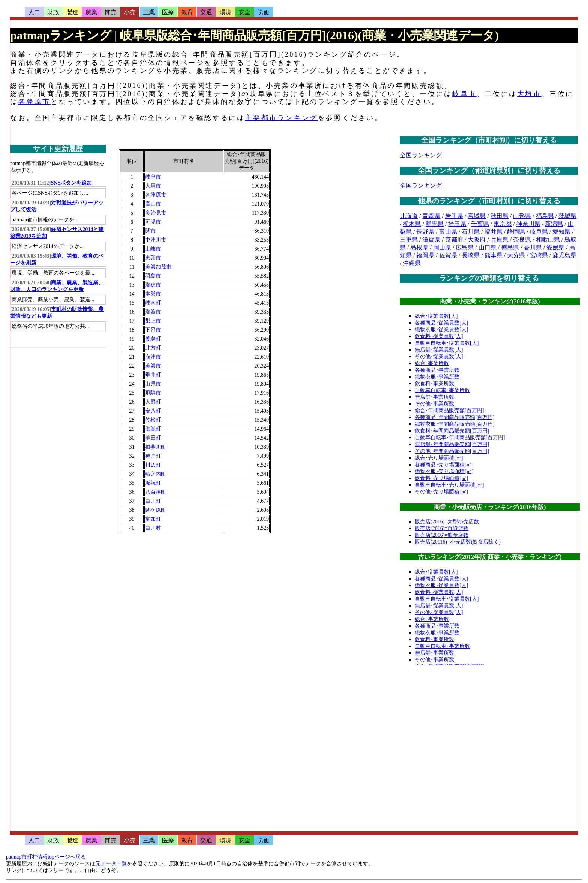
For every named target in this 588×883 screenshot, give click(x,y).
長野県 (425, 232)
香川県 (533, 247)
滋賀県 (431, 240)
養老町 (153, 339)
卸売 (111, 12)
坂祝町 (153, 483)
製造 (72, 12)
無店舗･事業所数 (434, 397)
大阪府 (477, 240)
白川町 (153, 501)
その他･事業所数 (434, 404)
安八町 (153, 411)
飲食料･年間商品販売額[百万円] (452, 431)
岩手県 (454, 216)
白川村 (153, 528)
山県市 (153, 384)
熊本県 (493, 255)
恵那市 (153, 258)
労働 (264, 12)
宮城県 (477, 216)
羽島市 (153, 276)
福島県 (545, 216)
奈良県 (522, 240)
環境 (225, 12)
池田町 (153, 438)
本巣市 (153, 294)
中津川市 (156, 240)
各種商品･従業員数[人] (441, 323)
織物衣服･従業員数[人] (441, 330)
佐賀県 (448, 255)
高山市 (153, 204)
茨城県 (567, 216)
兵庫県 (499, 240)
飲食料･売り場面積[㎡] (441, 478)
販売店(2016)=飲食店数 (442, 535)
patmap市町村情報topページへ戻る (46, 857)
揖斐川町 (156, 447)
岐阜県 (539, 232)
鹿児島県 (564, 255)
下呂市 (153, 330)
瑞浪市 (153, 312)
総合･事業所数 (432, 363)
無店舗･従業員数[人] (439, 350)
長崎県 (471, 255)
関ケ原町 (156, 510)
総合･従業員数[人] (436, 316)
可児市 (153, 222)
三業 (149, 12)
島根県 (419, 247)
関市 (150, 231)
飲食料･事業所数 (434, 384)
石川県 (471, 232)
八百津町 (156, 492)
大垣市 (529, 94)
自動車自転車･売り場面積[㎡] (449, 485)
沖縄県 (412, 263)
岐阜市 (464, 94)
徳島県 (510, 247)
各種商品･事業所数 (437, 370)
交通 (206, 12)
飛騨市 (153, 393)
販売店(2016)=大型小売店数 (447, 522)
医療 (168, 12)
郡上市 (153, 321)
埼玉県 (457, 224)
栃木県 (412, 224)
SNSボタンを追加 (72, 183)
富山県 (448, 232)
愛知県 (561, 232)
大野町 (153, 402)
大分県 (516, 255)
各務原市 (34, 102)
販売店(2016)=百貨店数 (442, 528)
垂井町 (153, 375)
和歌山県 (548, 240)
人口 (34, 12)
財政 (53, 12)
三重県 (409, 240)
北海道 (409, 216)
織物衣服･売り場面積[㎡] (444, 471)
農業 (91, 12)
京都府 (454, 240)
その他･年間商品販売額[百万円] (452, 451)
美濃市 (153, 366)
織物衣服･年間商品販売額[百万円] (454, 424)
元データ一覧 (111, 864)
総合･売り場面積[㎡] (439, 458)
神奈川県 (528, 224)
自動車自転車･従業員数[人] (447, 343)
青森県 (431, 216)
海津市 (153, 357)
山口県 (487, 247)
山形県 (522, 216)
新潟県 (554, 224)
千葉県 (480, 224)
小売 (130, 12)
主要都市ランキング (281, 118)
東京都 (502, 224)
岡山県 (442, 247)
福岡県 (425, 255)
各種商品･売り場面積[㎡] (444, 465)
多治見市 (156, 213)
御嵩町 (153, 429)
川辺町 (153, 465)
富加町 (153, 519)
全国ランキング (421, 155)
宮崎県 (539, 255)
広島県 (465, 247)
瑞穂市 (153, 285)
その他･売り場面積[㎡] (441, 492)
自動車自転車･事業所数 (442, 390)
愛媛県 (555, 247)
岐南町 (153, 303)
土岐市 (153, 249)
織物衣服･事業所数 (437, 377)
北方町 (153, 348)
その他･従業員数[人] (439, 357)
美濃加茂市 (158, 267)
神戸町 (153, 456)
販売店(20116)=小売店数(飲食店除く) (458, 542)
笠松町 (153, 420)
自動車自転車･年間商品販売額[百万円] (460, 438)
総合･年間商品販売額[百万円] (449, 411)
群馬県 (435, 224)
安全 (244, 12)
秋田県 (499, 216)
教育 (187, 12)
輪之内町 (156, 474)
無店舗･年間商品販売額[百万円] (452, 444)
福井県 (493, 232)
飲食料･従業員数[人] (439, 336)
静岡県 (516, 232)
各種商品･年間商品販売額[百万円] (454, 417)
